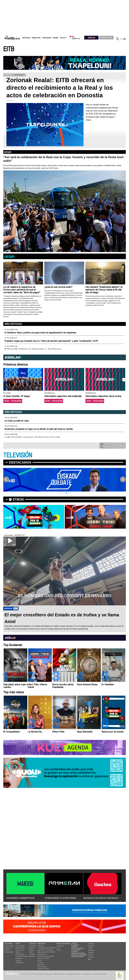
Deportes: (42, 944)
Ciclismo (40, 962)
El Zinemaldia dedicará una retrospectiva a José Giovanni (33, 349)
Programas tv (8, 948)
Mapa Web (103, 974)
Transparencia (87, 974)
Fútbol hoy (41, 946)
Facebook (91, 946)
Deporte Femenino (43, 958)
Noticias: (33, 944)
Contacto (96, 974)
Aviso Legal (48, 974)
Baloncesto (41, 964)
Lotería (74, 952)
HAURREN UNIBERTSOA (21, 898)
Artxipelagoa (20, 962)
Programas (19, 958)
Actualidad (32, 946)
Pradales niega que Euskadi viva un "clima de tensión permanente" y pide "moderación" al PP (51, 341)
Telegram (91, 952)
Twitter (90, 948)
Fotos (58, 948)
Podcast (18, 960)
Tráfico (74, 947)
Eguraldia (32, 956)
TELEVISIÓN (18, 455)
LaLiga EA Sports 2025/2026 (46, 948)
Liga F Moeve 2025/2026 (45, 950)
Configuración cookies (74, 974)
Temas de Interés (78, 953)
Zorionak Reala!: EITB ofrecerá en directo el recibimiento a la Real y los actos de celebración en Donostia (60, 88)
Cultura (31, 952)
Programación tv (9, 946)
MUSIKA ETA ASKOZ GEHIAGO (101, 898)
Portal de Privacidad (36, 974)
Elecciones (76, 950)
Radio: (18, 944)
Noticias (26, 38)
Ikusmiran (32, 954)
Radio (56, 38)
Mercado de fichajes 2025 (45, 956)
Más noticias (13, 324)
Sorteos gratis (77, 948)
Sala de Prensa (77, 957)
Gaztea (18, 952)
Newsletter (91, 944)
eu (121, 39)
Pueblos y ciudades (79, 955)
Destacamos (20, 462)
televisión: (9, 944)
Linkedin (91, 955)
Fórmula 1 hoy (42, 954)
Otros (63, 38)
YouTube (91, 957)
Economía (32, 948)
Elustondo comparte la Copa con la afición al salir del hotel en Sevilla (39, 429)
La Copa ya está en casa (17, 421)
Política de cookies (59, 974)
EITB (9, 49)
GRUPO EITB (107, 37)
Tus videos (106, 447)
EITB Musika (20, 954)
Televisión (47, 38)
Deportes (36, 38)
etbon (18, 499)
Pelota (39, 960)
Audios (59, 950)
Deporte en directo (43, 969)
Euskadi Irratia (20, 946)
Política (31, 950)
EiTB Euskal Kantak (22, 956)
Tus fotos (106, 444)
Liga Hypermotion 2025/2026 (46, 952)
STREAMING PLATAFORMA (61, 898)
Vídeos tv (7, 950)
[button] (124, 380)
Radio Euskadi (20, 948)
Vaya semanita (9, 952)
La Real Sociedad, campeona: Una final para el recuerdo (32, 437)
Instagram (91, 950)
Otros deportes (42, 967)
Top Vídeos (60, 946)
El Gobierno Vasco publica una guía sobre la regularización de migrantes (40, 333)
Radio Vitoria (20, 950)
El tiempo (75, 945)
